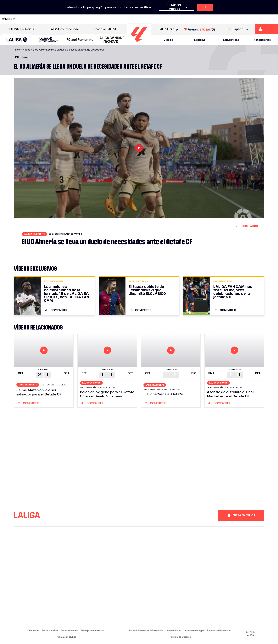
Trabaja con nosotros (92, 630)
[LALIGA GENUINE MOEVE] (111, 40)
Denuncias (33, 630)
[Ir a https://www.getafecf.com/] (104, 19)
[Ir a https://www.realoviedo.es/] (221, 19)
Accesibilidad (174, 630)
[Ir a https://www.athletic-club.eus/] (25, 19)
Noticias (200, 40)
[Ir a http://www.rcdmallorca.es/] (182, 19)
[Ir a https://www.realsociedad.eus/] (234, 19)
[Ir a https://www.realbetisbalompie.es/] (195, 19)
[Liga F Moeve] (80, 40)
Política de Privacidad (219, 630)
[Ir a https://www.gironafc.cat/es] (117, 19)
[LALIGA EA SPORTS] (17, 40)
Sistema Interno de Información (146, 630)
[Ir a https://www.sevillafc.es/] (247, 19)
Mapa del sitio (50, 630)
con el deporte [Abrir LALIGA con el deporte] (64, 29)
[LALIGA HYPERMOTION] (49, 40)
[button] (17, 40)
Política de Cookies (180, 637)
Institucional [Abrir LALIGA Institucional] (22, 29)
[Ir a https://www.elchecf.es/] (77, 19)
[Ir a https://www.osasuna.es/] (51, 19)
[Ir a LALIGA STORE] (200, 29)
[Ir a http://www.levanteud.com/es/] (130, 19)
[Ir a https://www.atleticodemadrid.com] (38, 19)
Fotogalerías (262, 40)
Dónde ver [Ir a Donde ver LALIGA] (105, 29)
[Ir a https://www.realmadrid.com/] (208, 19)
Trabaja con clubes (66, 637)
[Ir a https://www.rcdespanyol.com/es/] (169, 19)
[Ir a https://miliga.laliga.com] (267, 29)
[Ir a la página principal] (139, 43)
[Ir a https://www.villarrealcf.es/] (274, 19)
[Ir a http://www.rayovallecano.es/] (143, 19)
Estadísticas (231, 40)
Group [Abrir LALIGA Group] (168, 29)
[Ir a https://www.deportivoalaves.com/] (64, 19)
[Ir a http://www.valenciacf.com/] (260, 19)
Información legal (194, 630)
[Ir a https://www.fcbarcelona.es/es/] (91, 19)
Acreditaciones (69, 630)
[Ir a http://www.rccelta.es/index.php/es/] (156, 19)
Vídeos (168, 40)
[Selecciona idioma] (239, 29)
